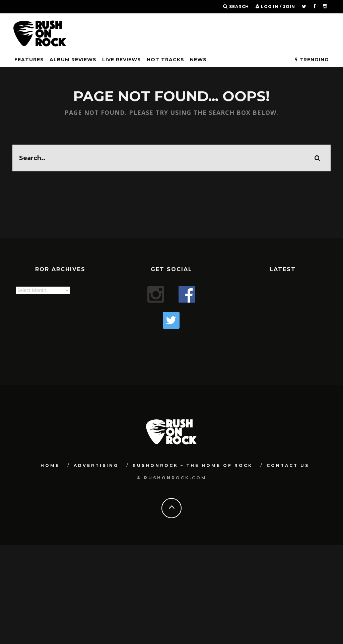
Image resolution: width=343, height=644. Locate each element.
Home (50, 454)
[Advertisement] (138, 336)
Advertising (96, 454)
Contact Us (288, 454)
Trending (312, 60)
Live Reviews (122, 60)
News (198, 60)
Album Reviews (73, 60)
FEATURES (29, 60)
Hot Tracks (165, 60)
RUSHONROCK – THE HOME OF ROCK (193, 454)
